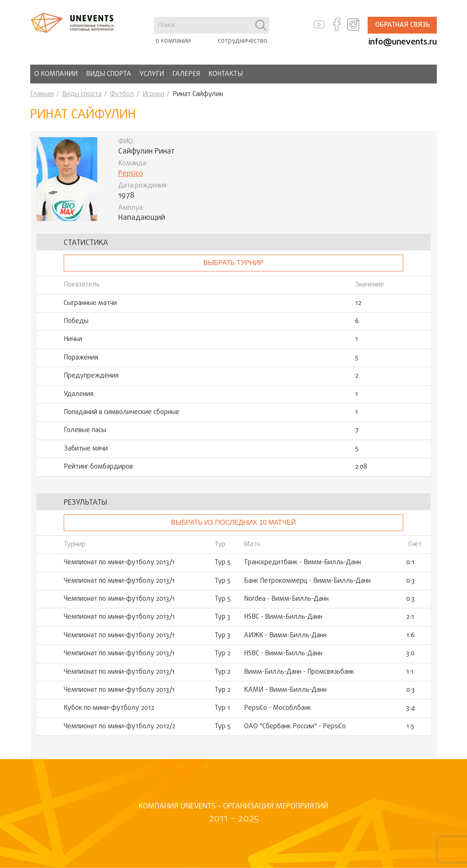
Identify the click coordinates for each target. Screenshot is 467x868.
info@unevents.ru (403, 42)
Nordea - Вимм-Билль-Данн (286, 599)
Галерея (186, 74)
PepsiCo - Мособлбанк (278, 708)
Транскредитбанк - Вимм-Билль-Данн (302, 563)
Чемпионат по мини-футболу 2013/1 (119, 563)
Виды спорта (109, 74)
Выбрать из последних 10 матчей (233, 523)
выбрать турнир (233, 263)
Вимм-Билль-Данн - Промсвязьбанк (299, 672)
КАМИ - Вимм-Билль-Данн (285, 690)
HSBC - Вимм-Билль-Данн (283, 617)
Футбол (122, 94)
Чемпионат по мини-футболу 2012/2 (119, 727)
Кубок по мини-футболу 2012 (109, 708)
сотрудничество (243, 41)
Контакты (226, 74)
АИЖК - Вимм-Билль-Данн (285, 636)
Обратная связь (402, 25)
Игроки (153, 94)
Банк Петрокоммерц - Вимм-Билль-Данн (307, 581)
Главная (42, 94)
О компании (56, 74)
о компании (173, 41)
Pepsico (131, 174)
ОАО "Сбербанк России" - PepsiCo (295, 727)
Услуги (152, 74)
